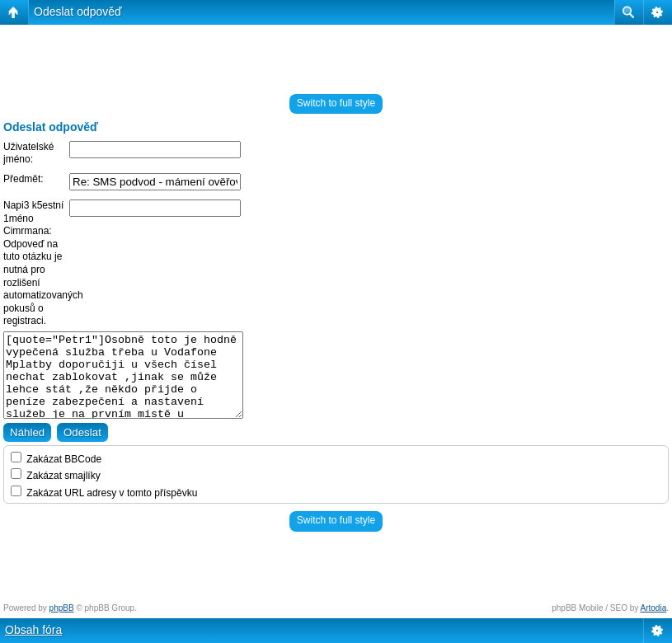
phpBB (62, 608)
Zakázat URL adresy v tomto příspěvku (104, 493)
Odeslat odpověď (78, 12)
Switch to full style (336, 103)
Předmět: (23, 179)
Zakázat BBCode (56, 459)
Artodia (654, 608)
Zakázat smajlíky (56, 476)
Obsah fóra (33, 630)
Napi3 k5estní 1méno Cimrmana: (33, 218)
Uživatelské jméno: (28, 153)
